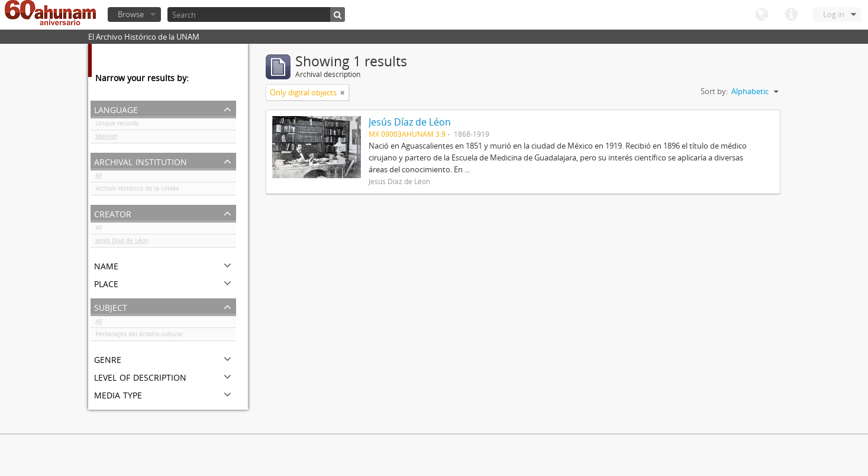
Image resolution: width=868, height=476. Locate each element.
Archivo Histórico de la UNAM (137, 191)
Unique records (117, 126)
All (99, 178)
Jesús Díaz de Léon (122, 243)
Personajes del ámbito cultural (139, 336)
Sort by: (714, 91)
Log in (834, 14)
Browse (131, 14)
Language (761, 15)
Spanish (106, 139)
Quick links (791, 15)
